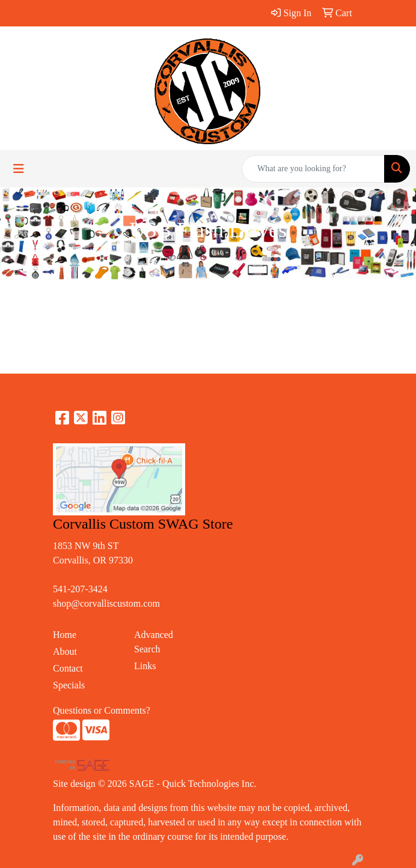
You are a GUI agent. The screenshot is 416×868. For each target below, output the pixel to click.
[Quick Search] (313, 169)
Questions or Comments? (102, 710)
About (65, 651)
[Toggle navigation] (19, 169)
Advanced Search (154, 642)
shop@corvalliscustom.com (106, 603)
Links (145, 666)
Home (65, 635)
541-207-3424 (80, 589)
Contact (68, 668)
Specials (69, 685)
